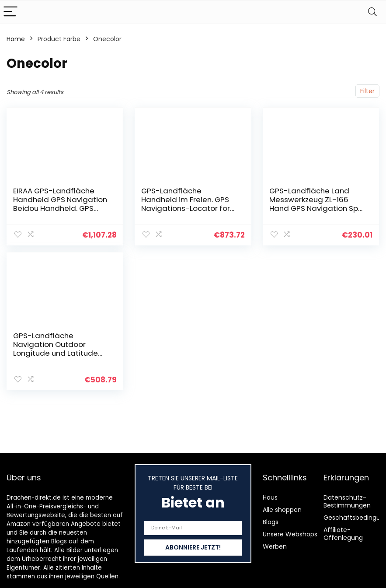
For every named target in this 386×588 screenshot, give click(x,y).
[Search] (372, 12)
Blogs (271, 522)
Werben (275, 546)
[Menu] (10, 12)
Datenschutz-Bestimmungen (347, 501)
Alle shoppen (282, 510)
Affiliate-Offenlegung (343, 534)
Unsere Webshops (290, 534)
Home (16, 39)
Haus (270, 497)
